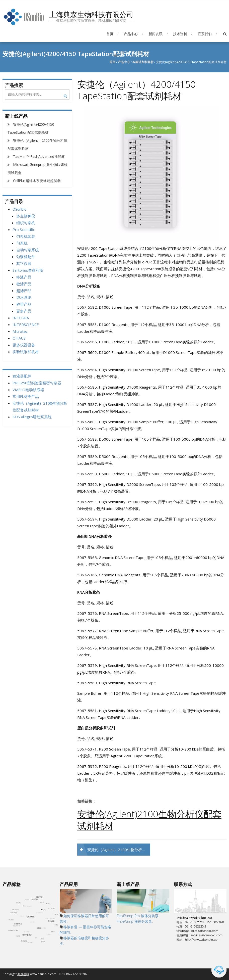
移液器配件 (22, 376)
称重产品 (24, 304)
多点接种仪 (26, 216)
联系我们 (205, 34)
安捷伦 (91, 814)
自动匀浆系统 (28, 250)
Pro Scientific (24, 229)
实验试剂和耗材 (143, 62)
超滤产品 (24, 291)
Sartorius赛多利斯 (28, 270)
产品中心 (131, 34)
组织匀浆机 (26, 223)
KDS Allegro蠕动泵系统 (32, 417)
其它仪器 (24, 263)
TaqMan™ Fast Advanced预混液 (39, 156)
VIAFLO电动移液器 (28, 390)
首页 (110, 34)
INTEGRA (21, 318)
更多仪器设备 (24, 345)
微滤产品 (24, 284)
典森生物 (23, 974)
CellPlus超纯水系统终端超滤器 (37, 181)
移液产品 (24, 277)
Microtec (20, 331)
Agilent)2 (125, 814)
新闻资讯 (156, 34)
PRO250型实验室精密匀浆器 (37, 383)
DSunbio (20, 209)
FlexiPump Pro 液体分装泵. (138, 916)
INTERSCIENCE (26, 324)
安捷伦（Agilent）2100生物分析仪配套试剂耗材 (119, 850)
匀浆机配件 (26, 257)
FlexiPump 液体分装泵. (135, 921)
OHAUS (19, 338)
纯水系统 (24, 297)
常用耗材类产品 (26, 396)
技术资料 (180, 34)
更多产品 (24, 311)
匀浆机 (22, 243)
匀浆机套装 (26, 236)
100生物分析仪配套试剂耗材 (149, 820)
